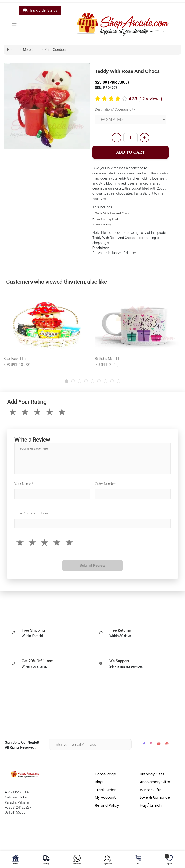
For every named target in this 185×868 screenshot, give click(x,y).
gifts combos (55, 50)
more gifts (31, 50)
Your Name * (24, 484)
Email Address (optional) (33, 513)
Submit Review (93, 565)
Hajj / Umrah (151, 805)
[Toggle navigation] (14, 24)
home (12, 50)
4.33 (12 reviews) (145, 99)
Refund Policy (107, 805)
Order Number (105, 484)
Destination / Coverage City (115, 109)
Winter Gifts (151, 790)
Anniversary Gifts (155, 782)
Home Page (106, 774)
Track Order (105, 790)
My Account (105, 797)
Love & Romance (155, 797)
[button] (67, 381)
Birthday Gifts (152, 774)
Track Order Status (40, 10)
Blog (99, 782)
